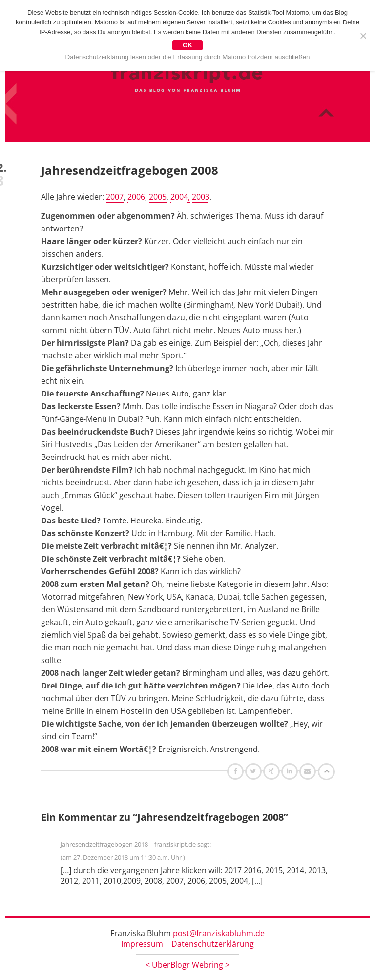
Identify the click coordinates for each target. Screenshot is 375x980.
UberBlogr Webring (187, 965)
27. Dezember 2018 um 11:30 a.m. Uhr (127, 857)
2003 (201, 197)
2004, (180, 197)
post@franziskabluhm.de (219, 933)
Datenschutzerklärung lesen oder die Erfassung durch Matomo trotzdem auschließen (188, 57)
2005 (158, 197)
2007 (115, 197)
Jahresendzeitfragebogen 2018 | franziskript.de (128, 844)
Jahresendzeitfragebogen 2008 (130, 170)
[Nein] (363, 36)
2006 (136, 197)
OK (187, 45)
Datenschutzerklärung (213, 944)
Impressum (142, 944)
